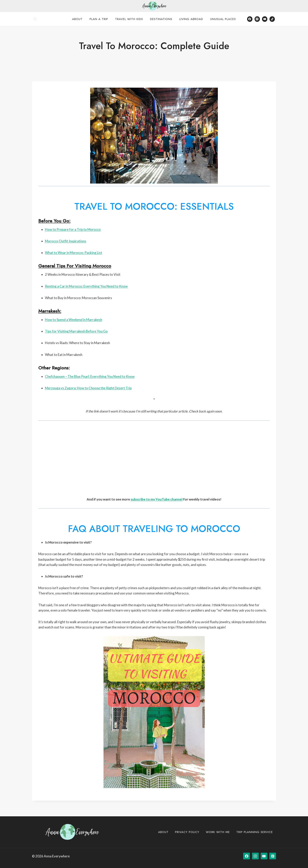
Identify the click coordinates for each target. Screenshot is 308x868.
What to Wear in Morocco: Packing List (74, 253)
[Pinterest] (273, 856)
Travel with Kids (129, 19)
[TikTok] (272, 19)
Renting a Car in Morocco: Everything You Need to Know (86, 286)
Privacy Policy (187, 832)
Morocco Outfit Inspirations (66, 241)
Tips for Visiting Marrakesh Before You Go (76, 331)
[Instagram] (257, 19)
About (77, 19)
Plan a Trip (99, 19)
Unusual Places (223, 19)
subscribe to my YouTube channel (157, 499)
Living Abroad (191, 19)
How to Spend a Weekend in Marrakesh (74, 320)
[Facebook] (250, 19)
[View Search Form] (35, 19)
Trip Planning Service (255, 832)
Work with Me (218, 832)
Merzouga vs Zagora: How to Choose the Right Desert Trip (88, 388)
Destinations (161, 19)
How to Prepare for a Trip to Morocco (73, 229)
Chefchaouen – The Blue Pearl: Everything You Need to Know (90, 376)
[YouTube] (265, 19)
